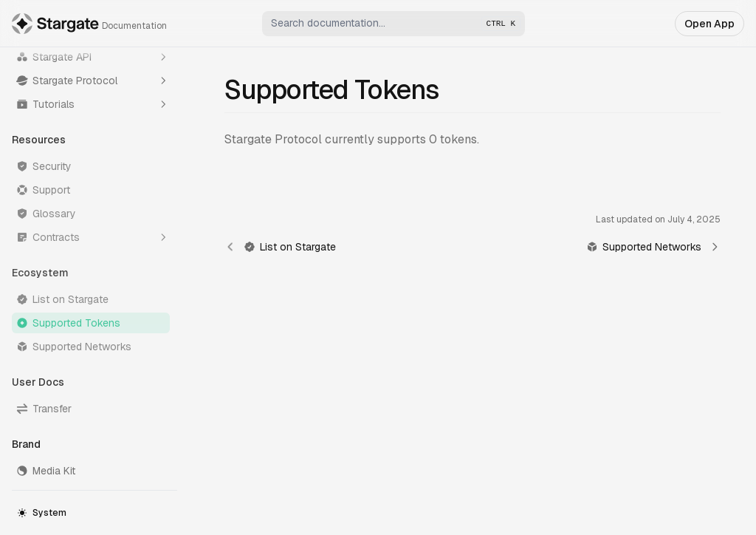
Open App (709, 24)
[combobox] (394, 24)
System (42, 513)
